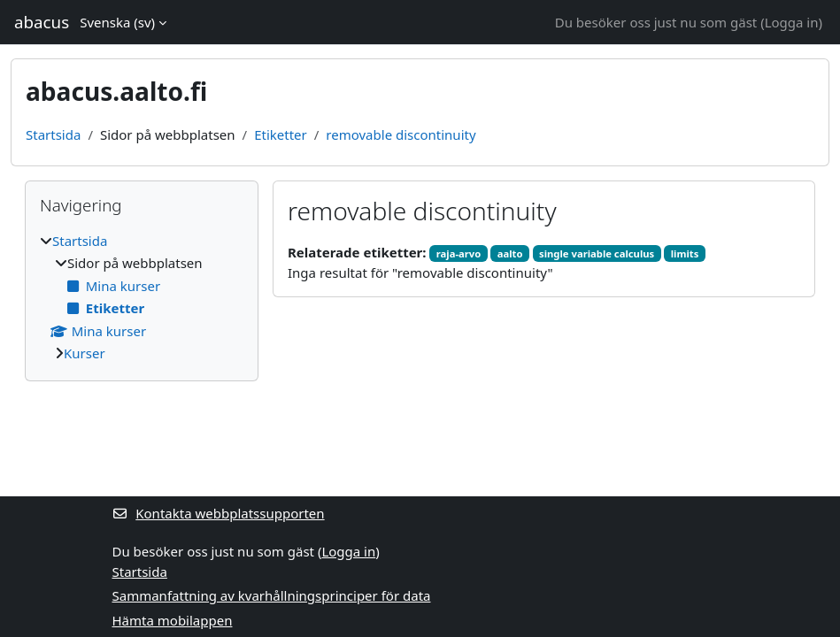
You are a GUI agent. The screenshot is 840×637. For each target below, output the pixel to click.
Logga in (792, 22)
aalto (510, 253)
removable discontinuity (401, 134)
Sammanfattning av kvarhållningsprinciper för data (272, 595)
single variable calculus (597, 253)
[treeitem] (142, 297)
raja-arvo (459, 253)
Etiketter (281, 134)
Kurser (85, 353)
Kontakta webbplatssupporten (219, 513)
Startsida (53, 134)
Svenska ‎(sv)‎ (117, 22)
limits (685, 253)
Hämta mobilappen (173, 620)
